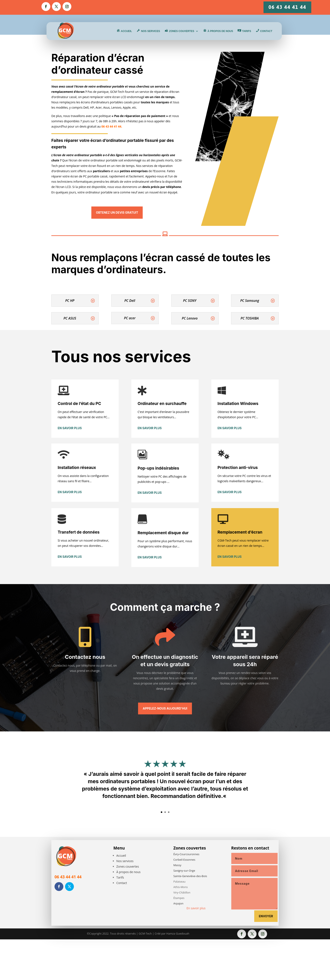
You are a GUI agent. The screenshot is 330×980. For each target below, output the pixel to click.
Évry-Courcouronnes (186, 854)
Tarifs (120, 877)
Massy (177, 865)
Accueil (121, 856)
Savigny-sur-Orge (184, 871)
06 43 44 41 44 (287, 7)
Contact (122, 883)
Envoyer (266, 916)
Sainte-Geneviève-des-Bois (190, 876)
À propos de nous (128, 872)
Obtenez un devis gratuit (117, 212)
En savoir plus (70, 428)
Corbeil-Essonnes (184, 860)
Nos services (125, 861)
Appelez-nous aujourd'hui (165, 708)
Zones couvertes (128, 866)
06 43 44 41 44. (112, 126)
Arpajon (178, 903)
